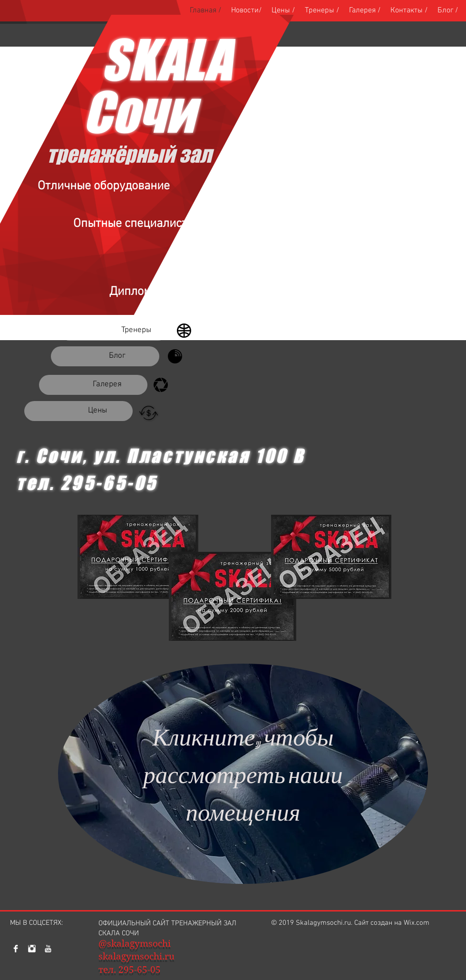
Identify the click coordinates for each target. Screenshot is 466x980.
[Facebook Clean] (16, 949)
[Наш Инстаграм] (32, 949)
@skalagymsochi (135, 944)
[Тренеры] (114, 331)
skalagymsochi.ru (136, 956)
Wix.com (417, 923)
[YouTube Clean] (48, 949)
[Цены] (78, 411)
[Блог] (105, 356)
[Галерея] (93, 385)
